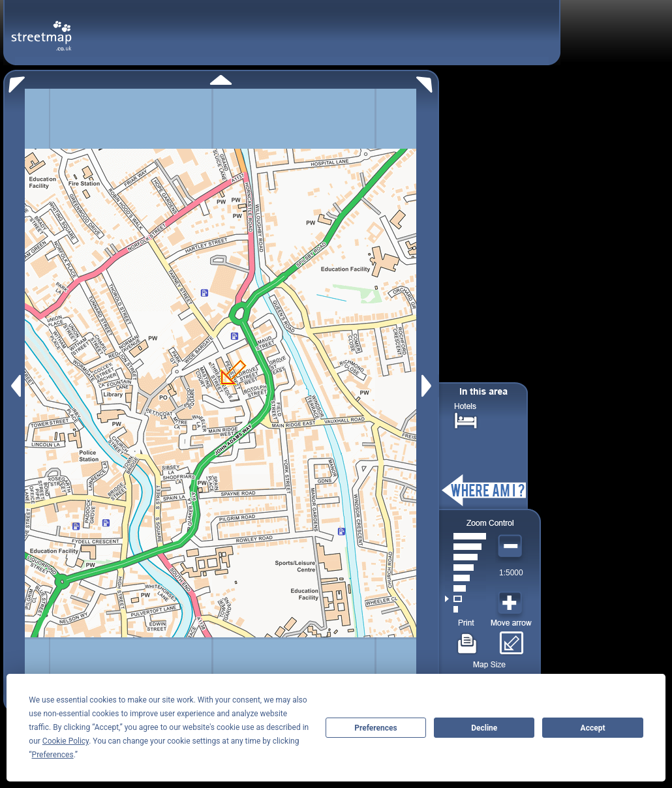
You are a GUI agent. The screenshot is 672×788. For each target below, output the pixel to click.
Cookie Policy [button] (66, 741)
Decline (484, 728)
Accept (593, 728)
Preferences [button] (53, 755)
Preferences (376, 728)
